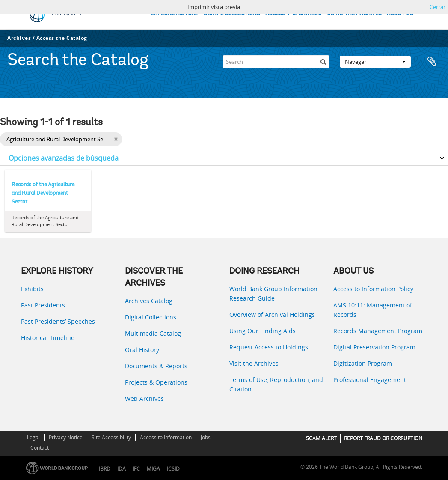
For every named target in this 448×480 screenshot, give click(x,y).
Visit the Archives (254, 363)
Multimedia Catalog (153, 333)
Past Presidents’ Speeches (58, 321)
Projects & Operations (156, 382)
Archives (19, 38)
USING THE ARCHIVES (354, 13)
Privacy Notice (66, 437)
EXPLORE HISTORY (175, 13)
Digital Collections (151, 317)
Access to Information (166, 437)
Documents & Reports (156, 366)
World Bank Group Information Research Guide (273, 294)
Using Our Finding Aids (263, 331)
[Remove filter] (116, 139)
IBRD (105, 469)
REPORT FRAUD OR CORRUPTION (383, 438)
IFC (136, 469)
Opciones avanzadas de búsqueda (64, 158)
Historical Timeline (48, 338)
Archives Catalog (149, 301)
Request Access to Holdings (269, 347)
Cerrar (438, 7)
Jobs (206, 437)
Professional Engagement (370, 380)
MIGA (153, 469)
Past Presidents (43, 305)
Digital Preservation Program (374, 347)
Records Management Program (378, 331)
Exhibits (32, 289)
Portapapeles (432, 62)
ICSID (173, 469)
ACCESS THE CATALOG (294, 13)
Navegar (375, 62)
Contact (40, 448)
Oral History (142, 350)
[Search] (276, 62)
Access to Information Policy (373, 289)
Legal (33, 437)
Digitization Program (363, 363)
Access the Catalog (62, 38)
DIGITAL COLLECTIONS (232, 13)
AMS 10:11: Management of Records (373, 310)
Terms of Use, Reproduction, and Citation (276, 384)
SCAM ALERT (321, 438)
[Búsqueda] (323, 62)
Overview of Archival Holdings (272, 315)
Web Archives (144, 398)
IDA (122, 469)
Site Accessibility (111, 437)
